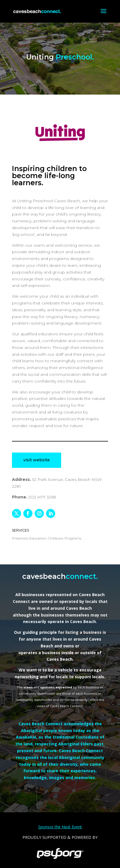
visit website (37, 460)
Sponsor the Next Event (60, 827)
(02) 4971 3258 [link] (42, 497)
